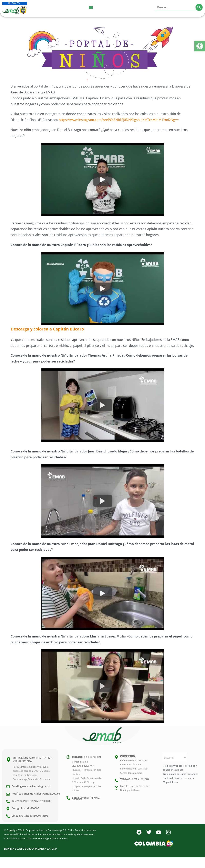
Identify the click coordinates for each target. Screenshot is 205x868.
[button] (200, 46)
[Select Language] (175, 758)
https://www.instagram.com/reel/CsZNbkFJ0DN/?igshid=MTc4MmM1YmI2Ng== (119, 120)
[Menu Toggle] (91, 7)
